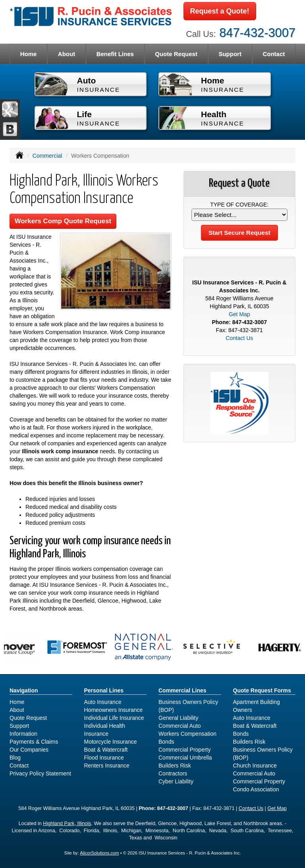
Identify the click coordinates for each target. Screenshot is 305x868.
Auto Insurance (103, 702)
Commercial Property (184, 750)
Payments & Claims (34, 742)
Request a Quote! (220, 11)
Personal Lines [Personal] (104, 690)
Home (29, 54)
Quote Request (28, 718)
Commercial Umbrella (185, 758)
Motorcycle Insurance (111, 742)
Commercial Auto (180, 726)
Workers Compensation (187, 734)
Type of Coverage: (239, 205)
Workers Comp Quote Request (63, 221)
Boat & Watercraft (106, 750)
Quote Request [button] (176, 54)
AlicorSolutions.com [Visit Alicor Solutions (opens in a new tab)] (99, 853)
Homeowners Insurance (114, 710)
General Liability (178, 718)
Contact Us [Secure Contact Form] (239, 338)
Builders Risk (175, 766)
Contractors (173, 773)
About (67, 54)
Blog (15, 758)
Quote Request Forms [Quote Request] (262, 690)
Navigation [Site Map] (24, 690)
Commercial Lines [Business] (182, 690)
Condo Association (256, 789)
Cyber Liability (176, 781)
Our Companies (29, 750)
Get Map (239, 314)
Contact (274, 54)
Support (19, 726)
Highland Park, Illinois (67, 824)
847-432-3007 (257, 33)
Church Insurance (255, 766)
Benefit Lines (115, 54)
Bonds (166, 742)
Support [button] (230, 54)
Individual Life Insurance (114, 718)
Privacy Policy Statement (40, 773)
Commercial (47, 156)
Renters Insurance (107, 766)
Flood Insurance (104, 758)
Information (23, 734)
